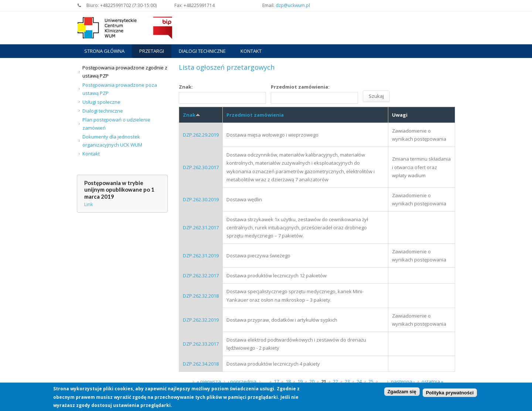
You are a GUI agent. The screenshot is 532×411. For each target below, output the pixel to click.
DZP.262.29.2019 (201, 135)
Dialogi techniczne (202, 51)
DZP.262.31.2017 (201, 227)
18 (288, 381)
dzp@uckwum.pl (293, 5)
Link (89, 204)
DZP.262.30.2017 (201, 167)
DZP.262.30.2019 (201, 199)
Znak (192, 115)
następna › (403, 381)
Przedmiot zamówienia (255, 115)
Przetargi (152, 51)
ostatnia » (432, 381)
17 (276, 381)
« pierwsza (209, 381)
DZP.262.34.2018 (201, 364)
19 (300, 381)
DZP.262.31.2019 (201, 256)
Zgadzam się (402, 393)
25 (371, 381)
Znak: (186, 87)
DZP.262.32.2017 (201, 275)
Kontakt (251, 51)
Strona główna (104, 51)
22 (335, 381)
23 (347, 381)
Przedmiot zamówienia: (300, 87)
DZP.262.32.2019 (201, 320)
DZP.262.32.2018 (201, 296)
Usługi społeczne (101, 102)
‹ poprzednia (242, 381)
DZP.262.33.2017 (201, 344)
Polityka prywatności (450, 393)
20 (312, 381)
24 (359, 381)
